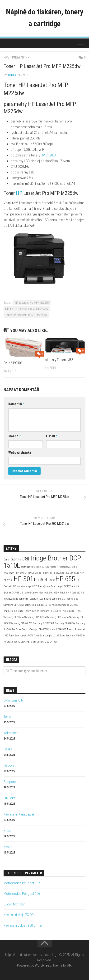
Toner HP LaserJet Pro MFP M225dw (26, 315)
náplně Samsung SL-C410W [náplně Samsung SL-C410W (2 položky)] (17, 611)
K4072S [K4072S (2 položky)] (35, 587)
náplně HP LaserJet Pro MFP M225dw (27, 309)
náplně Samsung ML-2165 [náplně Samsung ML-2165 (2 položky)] (38, 605)
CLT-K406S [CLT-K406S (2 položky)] (44, 573)
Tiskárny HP (20, 57)
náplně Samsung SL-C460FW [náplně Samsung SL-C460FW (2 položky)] (47, 611)
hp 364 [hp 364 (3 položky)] (40, 580)
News (10, 690)
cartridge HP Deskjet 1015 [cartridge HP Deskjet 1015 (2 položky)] (34, 567)
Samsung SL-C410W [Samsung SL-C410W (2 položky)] (65, 623)
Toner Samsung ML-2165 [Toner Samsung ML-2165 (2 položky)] (47, 636)
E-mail (52, 436)
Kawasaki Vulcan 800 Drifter (23, 925)
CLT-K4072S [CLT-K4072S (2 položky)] (56, 573)
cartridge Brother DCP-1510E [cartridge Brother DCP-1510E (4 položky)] (43, 562)
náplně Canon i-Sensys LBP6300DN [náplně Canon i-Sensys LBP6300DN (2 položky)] (42, 593)
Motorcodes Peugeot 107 (22, 883)
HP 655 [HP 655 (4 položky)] (65, 579)
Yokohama (11, 733)
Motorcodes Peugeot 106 (22, 894)
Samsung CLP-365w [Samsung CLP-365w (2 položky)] (14, 617)
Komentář (16, 404)
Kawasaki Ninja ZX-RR (19, 915)
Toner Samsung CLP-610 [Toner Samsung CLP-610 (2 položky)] (21, 636)
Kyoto (8, 847)
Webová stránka (20, 453)
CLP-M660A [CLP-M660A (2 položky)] (33, 573)
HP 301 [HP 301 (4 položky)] (23, 579)
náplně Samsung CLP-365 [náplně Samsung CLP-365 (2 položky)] (57, 599)
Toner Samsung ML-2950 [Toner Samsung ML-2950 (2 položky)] (72, 636)
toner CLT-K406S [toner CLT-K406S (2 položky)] (58, 629)
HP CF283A (49, 155)
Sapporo (10, 782)
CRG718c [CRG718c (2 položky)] (8, 580)
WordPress (43, 965)
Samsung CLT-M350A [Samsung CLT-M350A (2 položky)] (43, 623)
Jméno (14, 436)
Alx (69, 965)
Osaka (8, 749)
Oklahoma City (14, 700)
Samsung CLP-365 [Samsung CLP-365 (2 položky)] (71, 611)
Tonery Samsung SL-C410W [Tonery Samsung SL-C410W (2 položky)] (43, 642)
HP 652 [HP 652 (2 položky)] (51, 580)
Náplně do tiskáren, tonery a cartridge (45, 18)
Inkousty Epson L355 (59, 360)
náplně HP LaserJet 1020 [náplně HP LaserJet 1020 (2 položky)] (31, 599)
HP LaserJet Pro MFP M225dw (32, 303)
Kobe (7, 831)
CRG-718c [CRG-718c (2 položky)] (79, 573)
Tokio (7, 717)
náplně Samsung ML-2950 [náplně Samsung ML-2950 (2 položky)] (65, 605)
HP (6, 57)
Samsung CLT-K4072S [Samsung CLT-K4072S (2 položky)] (21, 623)
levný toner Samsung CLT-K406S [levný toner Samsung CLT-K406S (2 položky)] (56, 587)
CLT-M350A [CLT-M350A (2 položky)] (68, 573)
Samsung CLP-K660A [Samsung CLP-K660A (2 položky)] (35, 617)
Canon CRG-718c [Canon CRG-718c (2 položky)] (12, 560)
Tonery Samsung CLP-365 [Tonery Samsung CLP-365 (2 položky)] (16, 642)
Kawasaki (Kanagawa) (19, 814)
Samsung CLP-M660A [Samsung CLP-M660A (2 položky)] (58, 617)
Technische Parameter (24, 873)
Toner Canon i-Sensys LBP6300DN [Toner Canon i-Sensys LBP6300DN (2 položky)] (33, 629)
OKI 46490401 (13, 363)
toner (12, 75)
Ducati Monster (14, 904)
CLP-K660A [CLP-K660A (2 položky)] (20, 573)
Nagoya (9, 765)
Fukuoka (9, 798)
